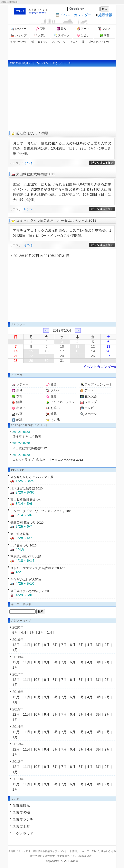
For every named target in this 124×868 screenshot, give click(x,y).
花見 (54, 396)
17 (62, 351)
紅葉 (19, 402)
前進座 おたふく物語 (32, 133)
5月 (15, 633)
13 (108, 347)
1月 (50, 633)
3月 (32, 633)
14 (16, 351)
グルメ (105, 29)
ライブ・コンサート (98, 384)
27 (108, 356)
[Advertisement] (62, 52)
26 (93, 356)
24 (62, 356)
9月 (47, 645)
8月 (55, 645)
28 (16, 361)
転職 (19, 420)
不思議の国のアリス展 (26, 557)
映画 (19, 414)
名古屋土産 (21, 827)
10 (62, 347)
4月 (24, 633)
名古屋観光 (21, 805)
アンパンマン (59, 42)
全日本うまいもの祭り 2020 (30, 591)
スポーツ (62, 35)
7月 (64, 645)
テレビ (89, 408)
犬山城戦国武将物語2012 (36, 174)
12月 (16, 645)
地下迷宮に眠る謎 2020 (27, 488)
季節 (105, 35)
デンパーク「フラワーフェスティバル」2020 (41, 511)
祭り (62, 29)
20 (108, 351)
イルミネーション (63, 402)
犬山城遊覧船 (20, 534)
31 (62, 361)
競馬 (54, 414)
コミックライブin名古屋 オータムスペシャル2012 (56, 221)
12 (93, 347)
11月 (27, 645)
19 (93, 351)
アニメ (74, 42)
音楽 (40, 29)
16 (46, 351)
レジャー (19, 29)
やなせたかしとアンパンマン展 (32, 477)
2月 (41, 633)
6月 (73, 645)
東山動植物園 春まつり (26, 500)
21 (16, 356)
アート (83, 29)
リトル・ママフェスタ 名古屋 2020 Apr (37, 568)
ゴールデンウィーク (99, 42)
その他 (28, 163)
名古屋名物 (21, 813)
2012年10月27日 (26, 256)
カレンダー (76, 15)
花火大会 (91, 396)
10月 (37, 645)
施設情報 (105, 15)
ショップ (19, 35)
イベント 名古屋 (69, 861)
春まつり (43, 42)
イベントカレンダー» (99, 367)
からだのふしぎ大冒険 (26, 579)
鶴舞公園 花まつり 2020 (27, 522)
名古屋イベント (38, 10)
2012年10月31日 (57, 256)
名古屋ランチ (23, 819)
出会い (83, 35)
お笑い (40, 35)
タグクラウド (23, 834)
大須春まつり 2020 (23, 545)
